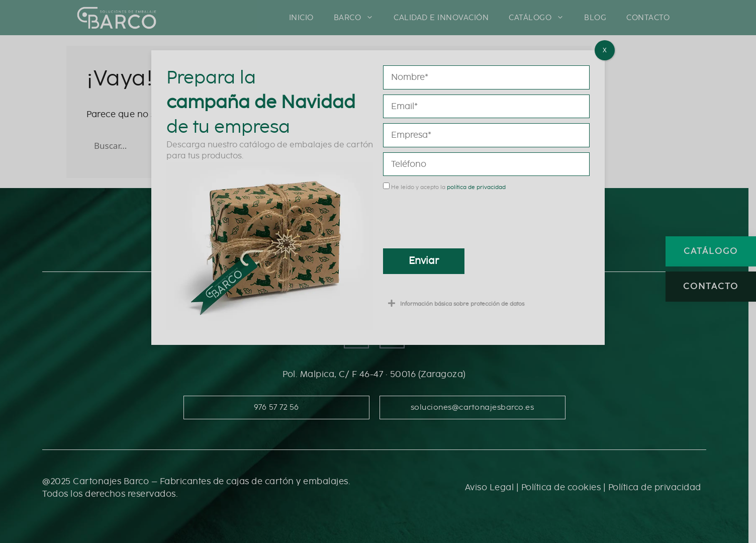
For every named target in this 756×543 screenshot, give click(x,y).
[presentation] (459, 216)
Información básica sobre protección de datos (462, 304)
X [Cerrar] (605, 50)
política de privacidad (476, 187)
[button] (486, 303)
